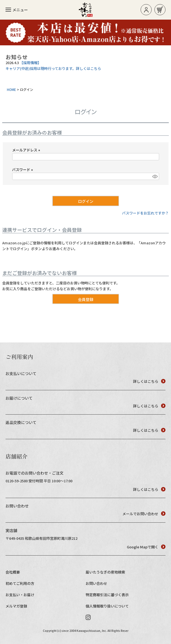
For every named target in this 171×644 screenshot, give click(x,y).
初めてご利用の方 (20, 583)
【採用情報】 (30, 63)
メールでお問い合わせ (144, 514)
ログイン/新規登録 (146, 10)
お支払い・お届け (20, 595)
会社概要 (13, 572)
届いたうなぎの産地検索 (105, 572)
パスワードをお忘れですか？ (145, 213)
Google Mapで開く (146, 547)
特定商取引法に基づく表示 (107, 595)
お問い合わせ (96, 583)
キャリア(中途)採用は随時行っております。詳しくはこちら (53, 68)
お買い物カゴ (160, 10)
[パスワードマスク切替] (155, 176)
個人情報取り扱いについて (107, 606)
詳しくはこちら (149, 381)
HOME (11, 89)
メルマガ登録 (16, 606)
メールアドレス (27, 150)
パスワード (23, 170)
